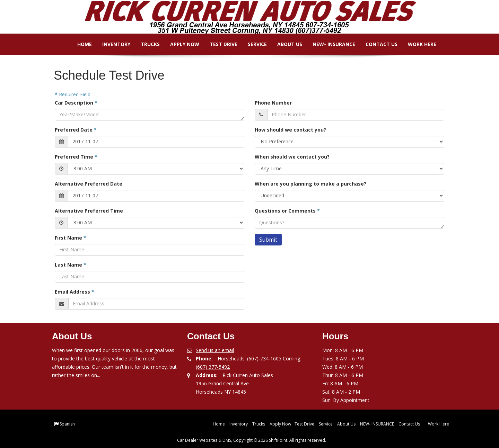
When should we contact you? (292, 157)
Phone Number (273, 103)
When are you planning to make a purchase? (310, 184)
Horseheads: (232, 359)
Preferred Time (76, 157)
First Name (71, 238)
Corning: (292, 359)
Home (80, 44)
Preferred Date (76, 130)
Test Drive (219, 44)
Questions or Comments (287, 211)
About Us (285, 44)
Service (252, 44)
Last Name (71, 265)
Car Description (76, 103)
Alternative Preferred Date (89, 184)
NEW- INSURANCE (329, 44)
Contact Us (377, 44)
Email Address (75, 292)
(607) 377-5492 (213, 367)
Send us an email (215, 350)
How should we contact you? (290, 130)
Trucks (145, 44)
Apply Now (180, 44)
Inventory (111, 44)
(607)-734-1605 (264, 359)
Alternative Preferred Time (89, 211)
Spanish (67, 424)
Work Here (417, 44)
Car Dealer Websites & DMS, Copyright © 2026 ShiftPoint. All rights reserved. (252, 440)
